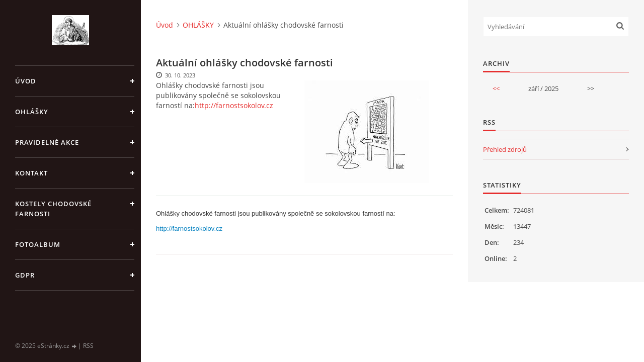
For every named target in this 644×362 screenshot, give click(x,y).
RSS (88, 346)
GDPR (25, 275)
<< (496, 88)
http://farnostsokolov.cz (234, 105)
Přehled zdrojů (505, 149)
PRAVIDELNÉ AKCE (47, 142)
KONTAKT (31, 173)
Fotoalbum (38, 244)
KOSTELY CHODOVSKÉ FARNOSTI (53, 209)
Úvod (26, 81)
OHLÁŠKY (32, 112)
